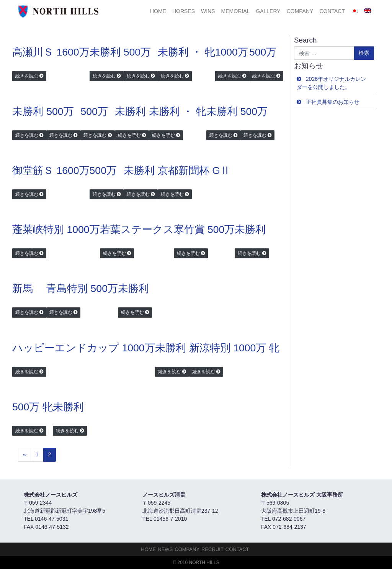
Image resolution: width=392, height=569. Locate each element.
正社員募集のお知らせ (333, 102)
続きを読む (27, 76)
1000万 (232, 52)
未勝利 (105, 52)
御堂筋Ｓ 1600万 (51, 171)
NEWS (165, 549)
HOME (158, 11)
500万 (137, 52)
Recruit (212, 549)
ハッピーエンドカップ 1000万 (84, 348)
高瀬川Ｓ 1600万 (51, 52)
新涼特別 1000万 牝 (234, 348)
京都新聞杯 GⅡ (194, 171)
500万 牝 (33, 407)
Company (300, 11)
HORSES (184, 11)
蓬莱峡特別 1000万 (56, 230)
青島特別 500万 (82, 289)
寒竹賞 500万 (204, 230)
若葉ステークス (137, 230)
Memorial (236, 11)
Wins (208, 11)
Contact (332, 11)
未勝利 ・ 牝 (186, 52)
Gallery (268, 11)
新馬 (23, 289)
